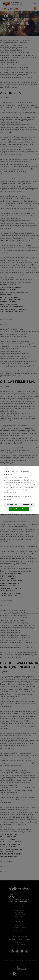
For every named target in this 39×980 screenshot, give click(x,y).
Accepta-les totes (19, 509)
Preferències (27, 505)
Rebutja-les (11, 505)
